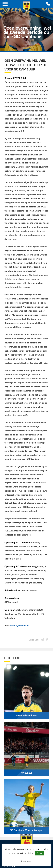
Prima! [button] (39, 853)
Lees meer (26, 861)
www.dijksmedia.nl (20, 626)
